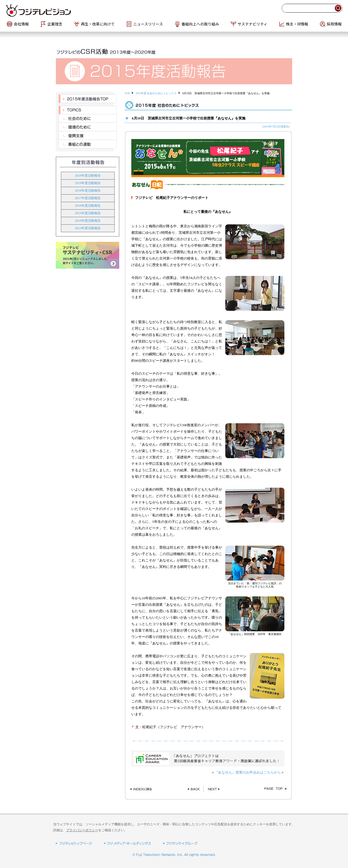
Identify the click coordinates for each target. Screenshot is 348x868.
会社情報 (21, 24)
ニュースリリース (148, 24)
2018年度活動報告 (88, 191)
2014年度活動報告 (88, 221)
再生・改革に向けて (98, 24)
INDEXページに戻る (143, 789)
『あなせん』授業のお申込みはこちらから (248, 772)
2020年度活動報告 (88, 176)
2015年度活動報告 (88, 213)
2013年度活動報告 (88, 228)
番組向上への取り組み (200, 24)
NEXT (214, 789)
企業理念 (55, 24)
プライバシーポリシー (82, 830)
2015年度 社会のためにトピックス (156, 93)
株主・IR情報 (297, 24)
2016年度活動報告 (88, 206)
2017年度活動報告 (88, 198)
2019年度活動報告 (88, 183)
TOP (127, 93)
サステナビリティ (253, 24)
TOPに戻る (274, 789)
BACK (193, 789)
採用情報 (334, 24)
